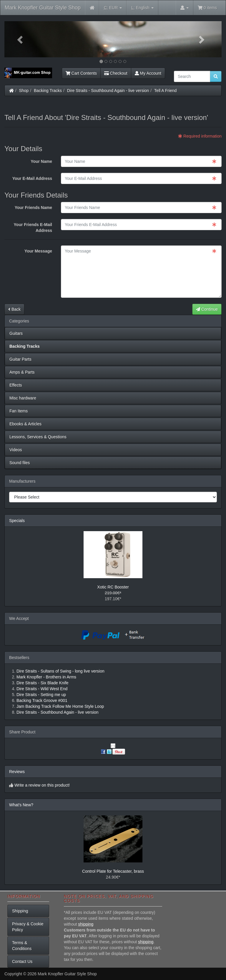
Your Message (38, 251)
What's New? (21, 805)
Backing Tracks (48, 91)
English (142, 8)
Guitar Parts (20, 359)
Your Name (41, 161)
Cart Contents (81, 73)
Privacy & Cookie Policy (28, 927)
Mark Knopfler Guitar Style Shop (43, 8)
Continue (207, 309)
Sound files (20, 463)
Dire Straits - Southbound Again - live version (108, 91)
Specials (17, 521)
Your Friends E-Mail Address (33, 228)
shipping (86, 924)
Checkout (116, 73)
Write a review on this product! (42, 785)
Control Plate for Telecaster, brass (113, 871)
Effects (16, 385)
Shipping (20, 911)
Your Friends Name (33, 208)
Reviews (17, 772)
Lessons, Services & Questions (38, 437)
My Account (148, 73)
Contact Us (22, 961)
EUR (113, 8)
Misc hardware (23, 398)
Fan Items (19, 411)
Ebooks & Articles (25, 424)
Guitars (16, 333)
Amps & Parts (22, 372)
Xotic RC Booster (113, 587)
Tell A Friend (165, 91)
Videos (16, 450)
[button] (21, 39)
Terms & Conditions (22, 946)
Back (14, 309)
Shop (24, 91)
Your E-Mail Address (32, 178)
